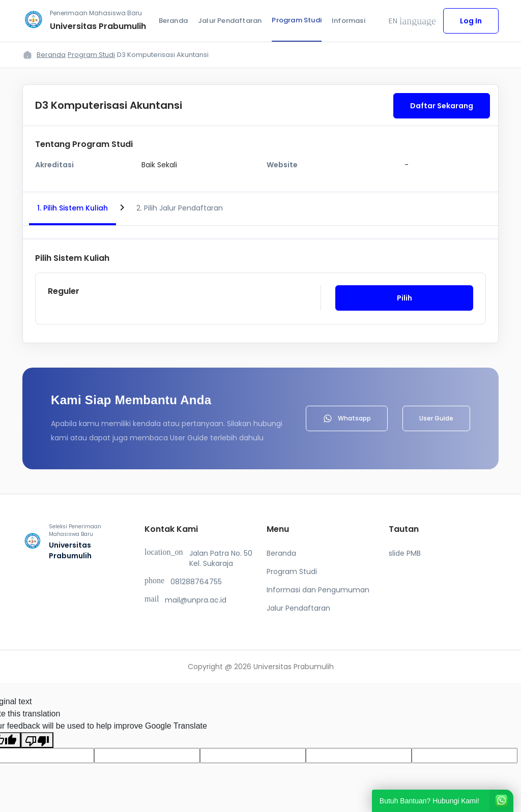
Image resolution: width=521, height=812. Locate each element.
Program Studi (297, 20)
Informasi (349, 21)
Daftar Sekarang (442, 106)
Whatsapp (347, 418)
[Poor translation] (37, 740)
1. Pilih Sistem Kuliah (73, 208)
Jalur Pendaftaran (230, 21)
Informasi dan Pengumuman (318, 590)
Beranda (173, 21)
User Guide (436, 418)
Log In (471, 21)
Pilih (404, 298)
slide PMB (405, 553)
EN (412, 21)
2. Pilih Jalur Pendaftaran (180, 208)
